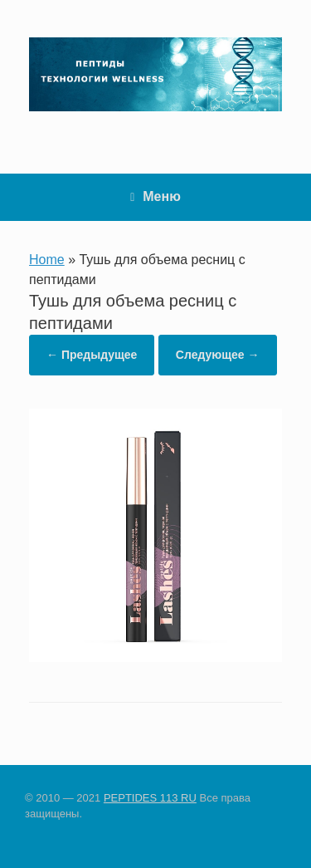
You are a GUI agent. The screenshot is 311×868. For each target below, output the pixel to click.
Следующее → (218, 355)
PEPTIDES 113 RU (150, 798)
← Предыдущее (92, 355)
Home (47, 260)
